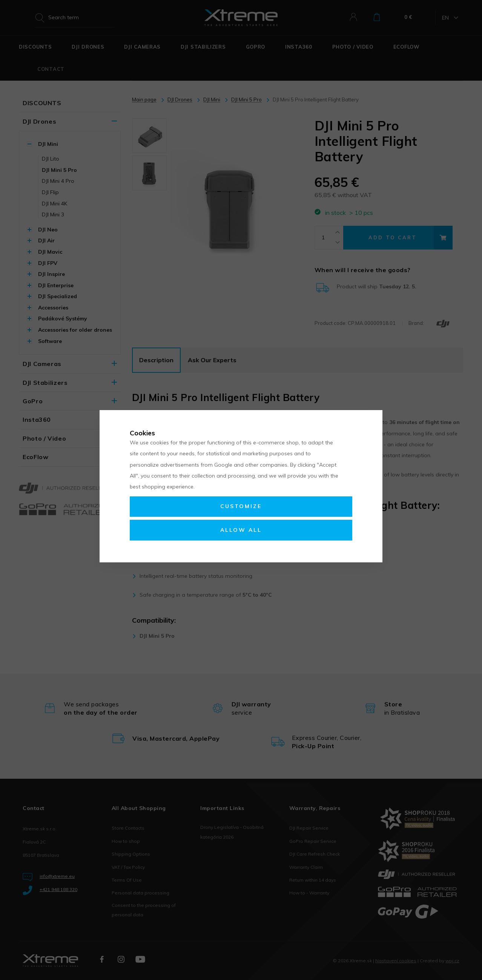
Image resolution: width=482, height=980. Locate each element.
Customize (241, 506)
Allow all (241, 530)
